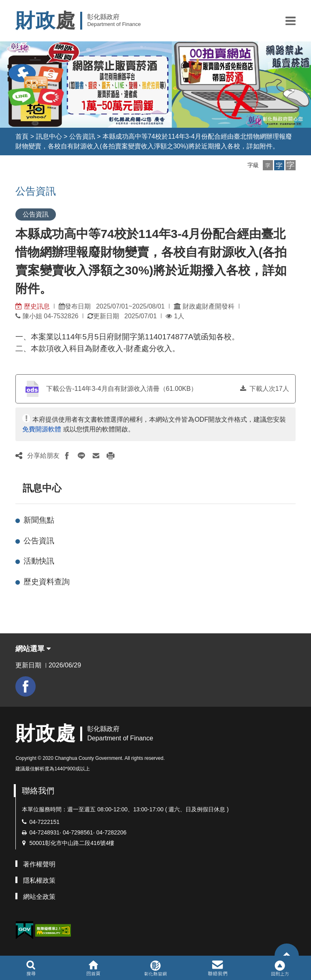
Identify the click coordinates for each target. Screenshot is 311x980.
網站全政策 (39, 897)
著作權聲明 (39, 864)
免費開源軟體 (42, 429)
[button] (291, 21)
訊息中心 (49, 136)
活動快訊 (39, 561)
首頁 (22, 136)
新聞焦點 (39, 520)
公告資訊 (82, 136)
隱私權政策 (39, 880)
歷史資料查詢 (47, 582)
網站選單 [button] (33, 649)
